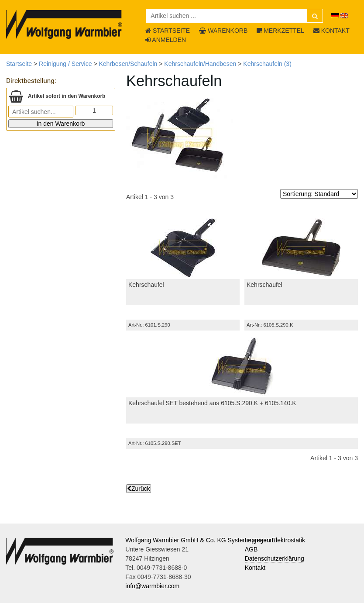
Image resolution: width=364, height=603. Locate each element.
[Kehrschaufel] (183, 248)
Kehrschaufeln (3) (267, 64)
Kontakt (255, 568)
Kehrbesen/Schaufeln (128, 64)
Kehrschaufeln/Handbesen (200, 64)
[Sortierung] (319, 194)
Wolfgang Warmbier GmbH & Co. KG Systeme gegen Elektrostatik (215, 540)
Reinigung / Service (65, 64)
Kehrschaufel (146, 285)
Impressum (260, 540)
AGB (251, 549)
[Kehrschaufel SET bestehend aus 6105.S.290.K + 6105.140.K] (242, 366)
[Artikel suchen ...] (234, 16)
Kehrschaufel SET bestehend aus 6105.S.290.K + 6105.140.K (212, 403)
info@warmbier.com (152, 586)
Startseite (19, 64)
